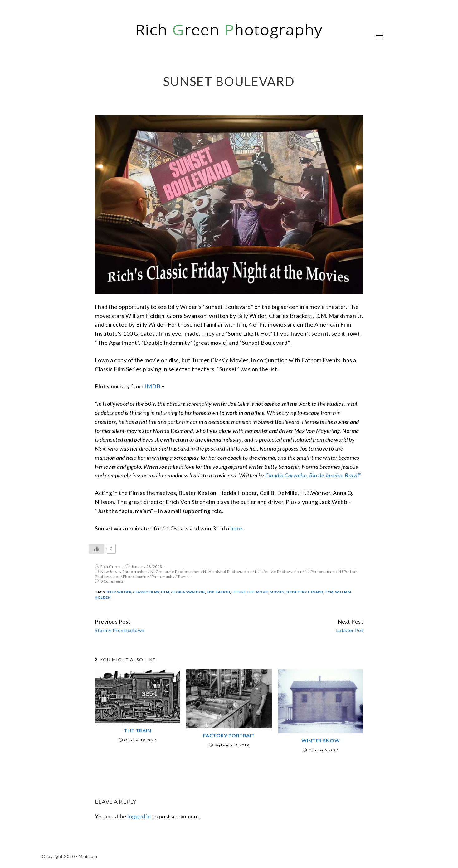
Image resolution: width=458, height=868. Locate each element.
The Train (138, 730)
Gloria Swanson (188, 592)
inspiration (218, 592)
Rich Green (111, 566)
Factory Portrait (229, 735)
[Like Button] (96, 549)
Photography (163, 576)
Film (165, 592)
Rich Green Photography (109, 35)
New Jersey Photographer (124, 571)
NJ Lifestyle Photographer (278, 571)
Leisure (239, 592)
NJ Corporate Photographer (175, 571)
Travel (183, 576)
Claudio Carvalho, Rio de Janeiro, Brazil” (313, 475)
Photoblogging (136, 576)
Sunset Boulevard (305, 592)
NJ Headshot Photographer (228, 571)
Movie (262, 592)
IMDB (152, 386)
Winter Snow (321, 740)
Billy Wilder (119, 592)
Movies (277, 592)
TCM (329, 592)
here (236, 528)
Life (251, 592)
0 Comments (112, 581)
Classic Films (146, 592)
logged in (139, 816)
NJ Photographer (320, 571)
